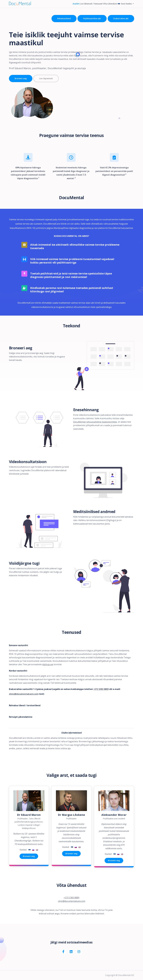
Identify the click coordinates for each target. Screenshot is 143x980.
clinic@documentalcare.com (24, 694)
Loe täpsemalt (49, 78)
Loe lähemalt (77, 6)
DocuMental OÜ (126, 975)
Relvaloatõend (61, 18)
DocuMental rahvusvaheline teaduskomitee (95, 422)
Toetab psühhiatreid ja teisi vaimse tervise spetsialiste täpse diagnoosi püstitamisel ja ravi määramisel (71, 275)
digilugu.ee (48, 664)
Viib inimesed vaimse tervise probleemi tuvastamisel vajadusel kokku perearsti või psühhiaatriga (72, 261)
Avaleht (65, 6)
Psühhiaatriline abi (90, 18)
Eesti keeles (124, 6)
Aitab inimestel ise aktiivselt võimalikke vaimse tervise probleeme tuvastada (75, 246)
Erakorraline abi (121, 18)
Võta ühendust (106, 6)
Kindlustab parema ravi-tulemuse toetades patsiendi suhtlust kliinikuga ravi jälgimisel (72, 290)
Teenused (91, 6)
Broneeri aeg (21, 78)
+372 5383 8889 (101, 689)
